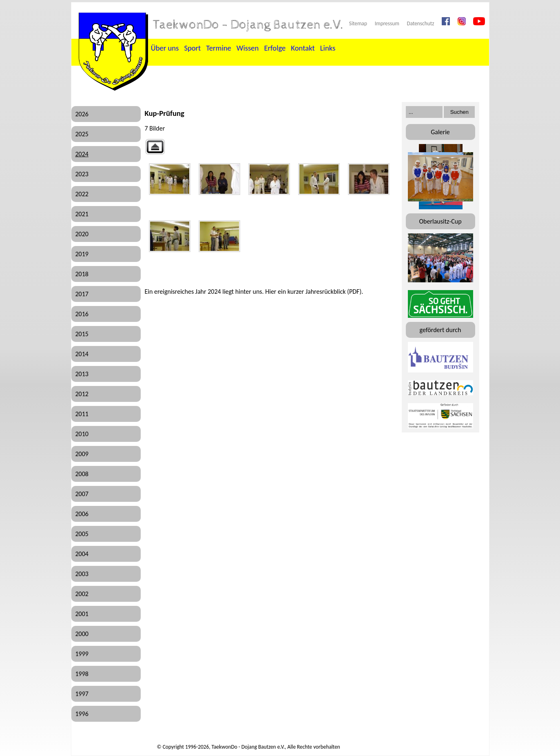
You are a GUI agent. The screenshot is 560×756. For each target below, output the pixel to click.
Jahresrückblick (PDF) (333, 292)
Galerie (440, 132)
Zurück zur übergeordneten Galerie (155, 147)
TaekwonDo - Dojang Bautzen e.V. (248, 25)
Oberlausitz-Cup (440, 221)
